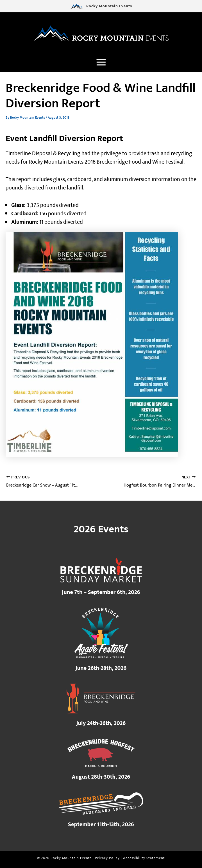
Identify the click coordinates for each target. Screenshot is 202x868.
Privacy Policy (107, 858)
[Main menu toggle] (101, 63)
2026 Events (101, 529)
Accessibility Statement (144, 858)
